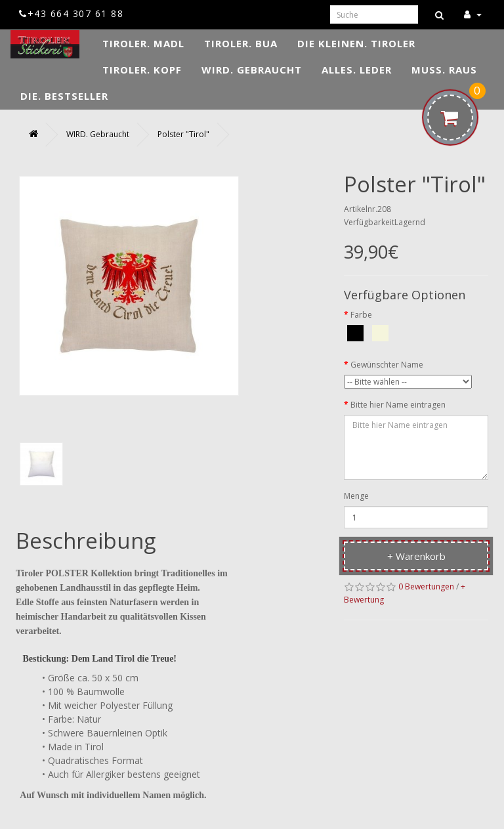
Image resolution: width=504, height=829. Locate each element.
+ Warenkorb (416, 556)
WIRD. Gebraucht (252, 70)
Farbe (361, 315)
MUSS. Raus (444, 70)
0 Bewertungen (426, 586)
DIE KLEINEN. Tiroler (356, 43)
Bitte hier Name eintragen (398, 405)
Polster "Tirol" (183, 134)
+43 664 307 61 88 (71, 13)
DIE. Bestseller (64, 96)
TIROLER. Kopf (142, 70)
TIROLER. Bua (241, 43)
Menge (356, 496)
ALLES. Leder (357, 70)
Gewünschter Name (387, 365)
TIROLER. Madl (143, 43)
